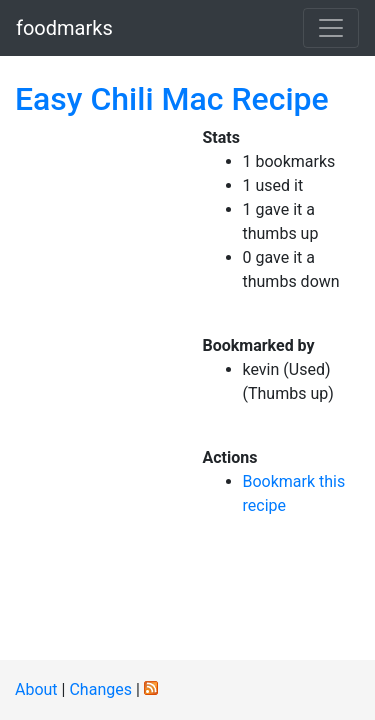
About (36, 689)
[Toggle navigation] (331, 28)
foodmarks (64, 28)
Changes (100, 689)
